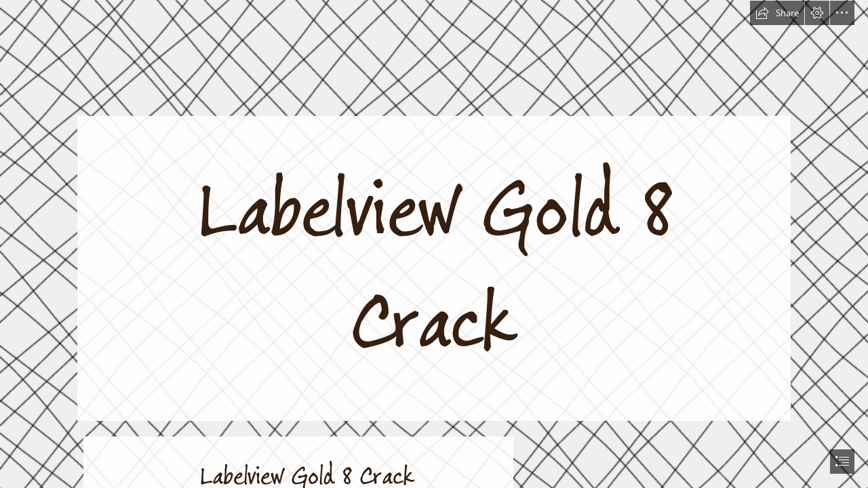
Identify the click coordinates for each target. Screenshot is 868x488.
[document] (434, 244)
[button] (777, 13)
